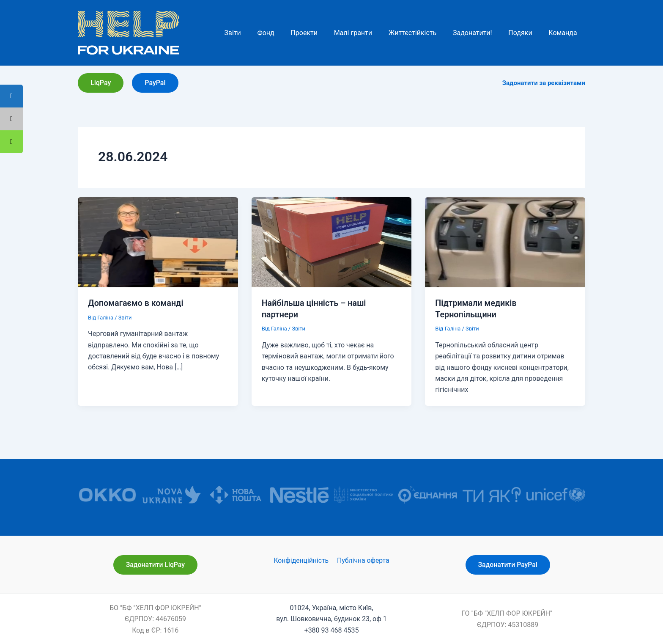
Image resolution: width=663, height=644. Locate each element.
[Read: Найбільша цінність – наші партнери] (332, 242)
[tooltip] (11, 142)
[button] (101, 83)
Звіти (125, 317)
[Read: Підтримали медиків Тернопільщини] (505, 242)
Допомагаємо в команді (136, 303)
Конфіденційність (301, 560)
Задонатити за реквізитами (544, 83)
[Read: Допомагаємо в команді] (158, 242)
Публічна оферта (363, 560)
